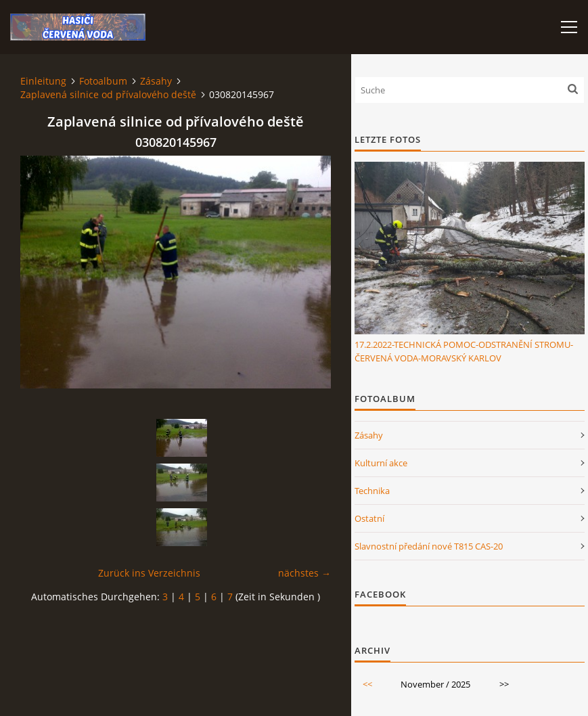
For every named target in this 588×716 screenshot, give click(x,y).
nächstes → (304, 573)
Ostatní (369, 518)
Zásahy (156, 81)
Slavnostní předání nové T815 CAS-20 (429, 546)
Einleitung (43, 81)
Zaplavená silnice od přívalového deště (108, 94)
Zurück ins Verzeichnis (149, 573)
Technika (372, 491)
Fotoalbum (103, 81)
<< (367, 684)
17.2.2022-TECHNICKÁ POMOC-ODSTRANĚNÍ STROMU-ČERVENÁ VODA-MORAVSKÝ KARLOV (464, 351)
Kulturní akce (381, 463)
